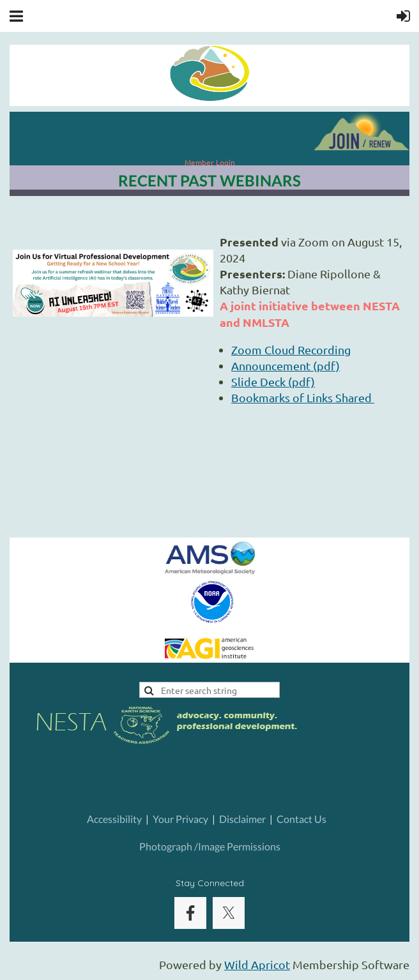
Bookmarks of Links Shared (303, 397)
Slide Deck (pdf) (273, 381)
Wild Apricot (257, 964)
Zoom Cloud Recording (291, 350)
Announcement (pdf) (286, 366)
